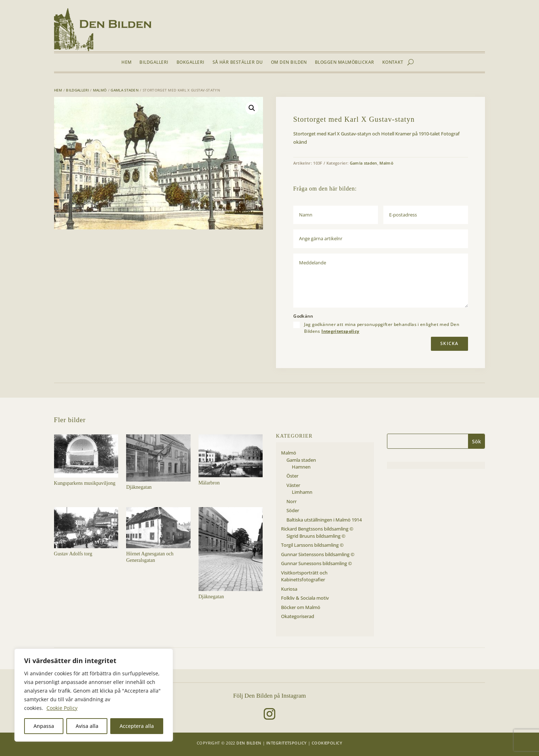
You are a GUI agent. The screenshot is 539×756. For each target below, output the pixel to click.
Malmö (100, 90)
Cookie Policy (62, 708)
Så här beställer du (238, 62)
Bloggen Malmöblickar (345, 62)
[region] (94, 695)
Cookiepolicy (327, 743)
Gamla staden (125, 90)
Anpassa (44, 726)
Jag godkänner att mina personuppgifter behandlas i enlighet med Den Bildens (382, 328)
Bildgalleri (154, 62)
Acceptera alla (137, 726)
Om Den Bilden (289, 62)
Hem (126, 62)
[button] (252, 108)
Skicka (449, 343)
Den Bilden (249, 743)
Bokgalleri (191, 62)
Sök (476, 441)
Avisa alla (87, 726)
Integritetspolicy (340, 331)
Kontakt (393, 62)
